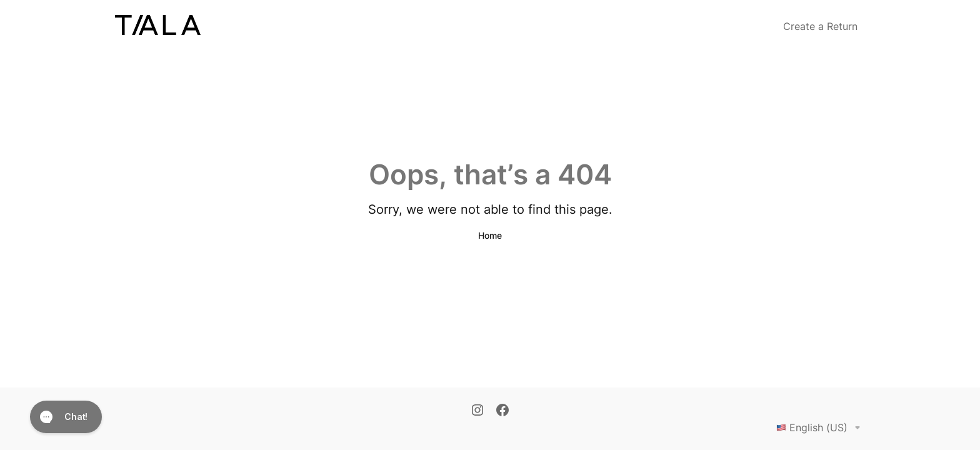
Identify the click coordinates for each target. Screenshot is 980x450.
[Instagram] (477, 411)
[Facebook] (502, 411)
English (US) (821, 427)
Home (490, 235)
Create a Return (820, 26)
